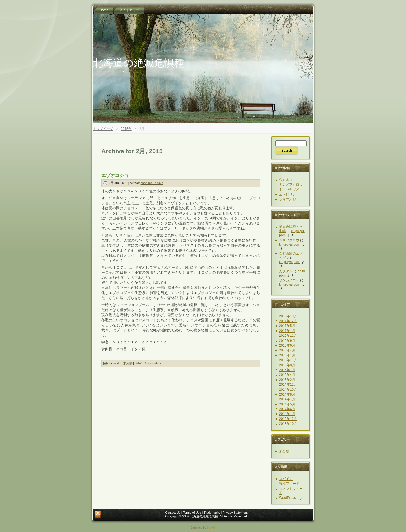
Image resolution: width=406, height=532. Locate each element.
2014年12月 (288, 385)
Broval (211, 528)
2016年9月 (287, 341)
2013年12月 (288, 419)
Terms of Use (192, 513)
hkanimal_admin (152, 183)
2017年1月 (287, 331)
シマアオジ (287, 199)
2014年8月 (287, 394)
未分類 (128, 363)
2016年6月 (287, 345)
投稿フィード (289, 484)
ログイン (286, 479)
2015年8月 (287, 365)
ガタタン (286, 271)
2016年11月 (288, 336)
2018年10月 (288, 316)
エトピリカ (287, 194)
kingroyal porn (290, 244)
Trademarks (212, 513)
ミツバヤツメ (289, 190)
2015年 (126, 129)
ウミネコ (286, 180)
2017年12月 (288, 321)
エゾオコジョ (115, 175)
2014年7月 (287, 399)
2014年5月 (287, 404)
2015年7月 (287, 370)
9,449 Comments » (148, 363)
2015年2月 (287, 380)
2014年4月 (287, 409)
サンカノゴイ (289, 280)
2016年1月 (287, 355)
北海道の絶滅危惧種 (139, 63)
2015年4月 (287, 375)
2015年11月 (288, 360)
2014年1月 (287, 414)
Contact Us (173, 513)
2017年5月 (287, 326)
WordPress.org (290, 498)
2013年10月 (288, 424)
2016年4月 (287, 350)
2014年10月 (288, 390)
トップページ (103, 129)
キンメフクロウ (291, 185)
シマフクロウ (289, 240)
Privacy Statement (235, 513)
